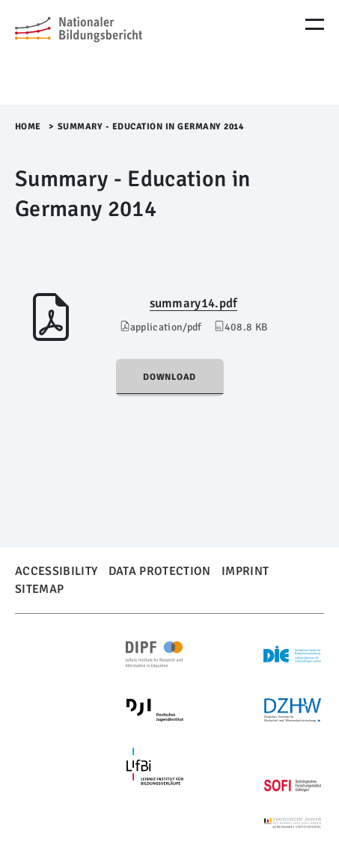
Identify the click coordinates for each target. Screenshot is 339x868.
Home (28, 127)
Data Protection (160, 571)
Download (169, 377)
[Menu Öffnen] (315, 24)
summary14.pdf (194, 303)
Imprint (245, 571)
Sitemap (39, 589)
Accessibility (56, 571)
